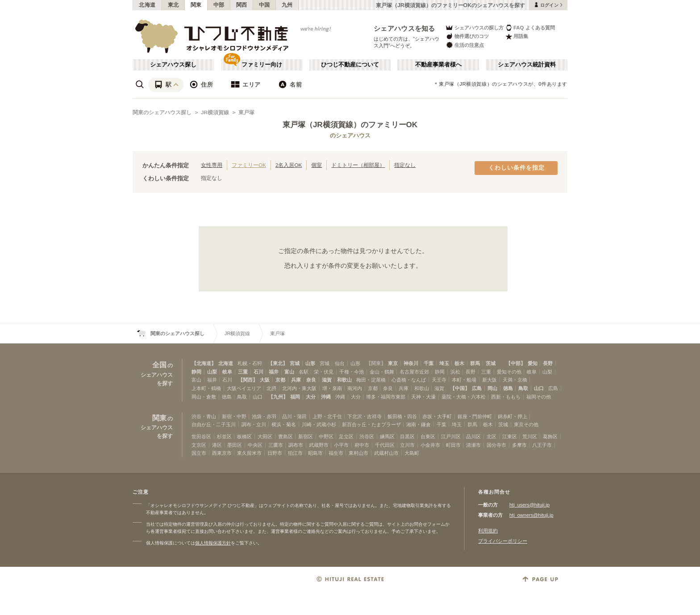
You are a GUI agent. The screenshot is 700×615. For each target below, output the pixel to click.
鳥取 (523, 388)
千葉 (429, 363)
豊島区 (285, 436)
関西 (242, 5)
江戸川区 (451, 436)
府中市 (362, 445)
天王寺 (439, 380)
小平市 (341, 445)
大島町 (412, 453)
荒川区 (530, 436)
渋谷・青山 (204, 416)
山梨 (212, 372)
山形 (310, 363)
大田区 (265, 436)
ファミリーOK (249, 165)
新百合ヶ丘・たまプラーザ (371, 424)
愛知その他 (509, 372)
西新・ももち (506, 397)
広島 (477, 388)
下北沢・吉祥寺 (365, 416)
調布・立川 (254, 424)
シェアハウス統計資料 (527, 65)
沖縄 (326, 397)
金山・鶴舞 (382, 372)
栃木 (459, 363)
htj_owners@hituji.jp (531, 515)
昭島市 (315, 453)
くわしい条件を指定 (517, 168)
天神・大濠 (423, 397)
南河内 (355, 388)
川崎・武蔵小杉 (319, 424)
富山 (289, 372)
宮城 (295, 363)
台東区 (428, 436)
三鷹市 (276, 445)
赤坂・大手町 (437, 416)
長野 (548, 363)
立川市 (407, 445)
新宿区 (306, 436)
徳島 (508, 388)
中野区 (326, 436)
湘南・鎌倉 (419, 424)
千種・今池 (352, 372)
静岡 (196, 372)
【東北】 (278, 363)
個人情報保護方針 (213, 543)
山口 (539, 388)
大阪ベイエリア (244, 388)
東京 (393, 363)
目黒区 (407, 436)
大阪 (265, 380)
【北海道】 (204, 363)
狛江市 (295, 453)
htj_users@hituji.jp (529, 505)
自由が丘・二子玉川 (214, 424)
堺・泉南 (332, 388)
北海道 (147, 5)
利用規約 (488, 531)
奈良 (311, 380)
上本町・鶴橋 (206, 388)
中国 (265, 5)
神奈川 (411, 363)
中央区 (255, 445)
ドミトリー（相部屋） (358, 165)
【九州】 (278, 397)
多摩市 (519, 445)
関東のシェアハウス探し (162, 112)
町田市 (453, 445)
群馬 (475, 363)
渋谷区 (367, 436)
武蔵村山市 (386, 453)
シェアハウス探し (173, 65)
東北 (173, 5)
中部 (219, 5)
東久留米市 (249, 453)
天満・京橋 (515, 380)
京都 (280, 380)
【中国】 (460, 388)
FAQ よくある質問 (530, 27)
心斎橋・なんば (409, 380)
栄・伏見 (324, 372)
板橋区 (244, 436)
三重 (243, 372)
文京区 (199, 445)
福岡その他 (539, 397)
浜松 (455, 372)
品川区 (473, 436)
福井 (274, 372)
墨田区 (235, 445)
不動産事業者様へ (438, 65)
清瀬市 (473, 445)
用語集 (517, 36)
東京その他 (526, 424)
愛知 (533, 363)
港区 (217, 445)
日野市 (275, 453)
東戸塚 (246, 112)
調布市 (296, 445)
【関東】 (376, 363)
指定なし (405, 165)
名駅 (304, 372)
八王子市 (542, 445)
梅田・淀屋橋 (371, 380)
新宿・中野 (234, 416)
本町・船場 (464, 380)
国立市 (199, 453)
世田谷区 (201, 436)
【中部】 (516, 363)
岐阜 (227, 372)
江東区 (510, 436)
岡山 (492, 388)
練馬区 (387, 436)
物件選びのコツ (467, 36)
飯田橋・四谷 (402, 416)
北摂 (271, 388)
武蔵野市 (319, 445)
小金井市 (430, 445)
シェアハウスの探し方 (474, 27)
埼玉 (444, 363)
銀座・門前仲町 (475, 416)
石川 (258, 372)
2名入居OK (289, 165)
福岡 (295, 397)
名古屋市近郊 (414, 372)
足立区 (346, 436)
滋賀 (327, 380)
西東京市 (222, 453)
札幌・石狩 (250, 363)
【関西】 (248, 380)
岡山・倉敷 (204, 397)
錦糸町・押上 (512, 416)
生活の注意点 (465, 45)
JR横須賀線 (215, 112)
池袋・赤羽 (264, 416)
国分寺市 (496, 445)
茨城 (491, 363)
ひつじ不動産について (350, 65)
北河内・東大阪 (299, 388)
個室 (317, 165)
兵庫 (296, 380)
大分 (311, 397)
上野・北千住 (327, 416)
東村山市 (358, 453)
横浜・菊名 (284, 424)
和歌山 (344, 380)
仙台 (340, 363)
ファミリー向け (262, 65)
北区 (492, 436)
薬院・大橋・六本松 (464, 397)
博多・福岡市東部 (386, 397)
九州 (287, 5)
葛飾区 (550, 436)
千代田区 (385, 445)
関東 (196, 5)
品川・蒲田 (294, 416)
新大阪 (490, 380)
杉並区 (224, 436)
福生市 (336, 453)
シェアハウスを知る (404, 28)
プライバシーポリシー (503, 541)
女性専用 (212, 165)
